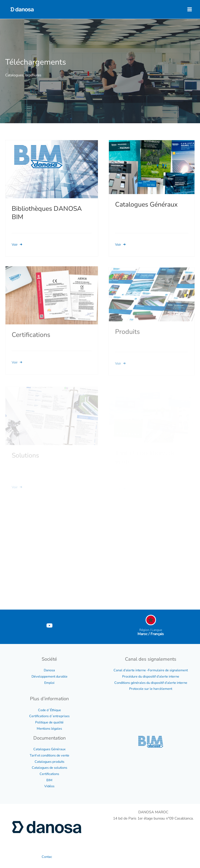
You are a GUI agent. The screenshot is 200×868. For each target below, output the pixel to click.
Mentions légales (49, 729)
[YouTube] (49, 625)
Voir (17, 245)
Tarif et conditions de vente (49, 755)
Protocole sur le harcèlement (151, 689)
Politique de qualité (49, 722)
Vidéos (49, 786)
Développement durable (49, 677)
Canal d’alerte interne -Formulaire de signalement (151, 670)
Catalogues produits (49, 762)
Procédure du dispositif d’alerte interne (151, 677)
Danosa (49, 670)
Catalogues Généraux (49, 749)
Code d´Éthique (49, 710)
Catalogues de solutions (49, 768)
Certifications (49, 774)
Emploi (49, 683)
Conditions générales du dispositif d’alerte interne (151, 683)
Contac (47, 857)
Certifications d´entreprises (49, 716)
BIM (49, 780)
